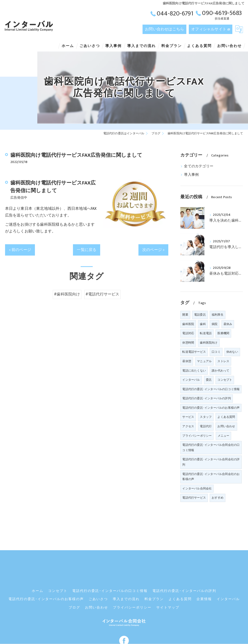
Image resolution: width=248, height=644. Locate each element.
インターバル (191, 380)
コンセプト (225, 380)
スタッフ (206, 417)
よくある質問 (226, 417)
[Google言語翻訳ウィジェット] (239, 29)
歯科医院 (188, 324)
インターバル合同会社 (197, 488)
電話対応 (188, 333)
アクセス (188, 426)
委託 (209, 380)
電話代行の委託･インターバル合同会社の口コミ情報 (211, 447)
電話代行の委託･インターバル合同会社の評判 (211, 462)
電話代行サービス (194, 498)
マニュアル (204, 361)
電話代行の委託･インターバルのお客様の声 (211, 408)
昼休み (228, 324)
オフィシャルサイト (209, 29)
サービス (188, 417)
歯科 (203, 324)
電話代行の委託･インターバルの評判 (206, 398)
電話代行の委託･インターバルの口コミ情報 (211, 389)
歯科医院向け (209, 343)
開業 (185, 315)
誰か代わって (220, 371)
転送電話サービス (194, 352)
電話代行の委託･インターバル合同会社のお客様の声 (211, 477)
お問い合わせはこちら (164, 29)
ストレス (223, 361)
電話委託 (200, 315)
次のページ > (153, 250)
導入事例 (191, 175)
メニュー (224, 436)
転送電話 (206, 333)
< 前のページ (20, 250)
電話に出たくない (194, 371)
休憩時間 (188, 343)
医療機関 (223, 333)
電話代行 (206, 426)
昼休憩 (187, 361)
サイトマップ (168, 584)
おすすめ (218, 498)
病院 (215, 324)
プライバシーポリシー (197, 436)
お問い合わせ (226, 426)
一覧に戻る (87, 250)
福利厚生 (218, 315)
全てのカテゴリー (199, 166)
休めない (232, 352)
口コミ (216, 352)
